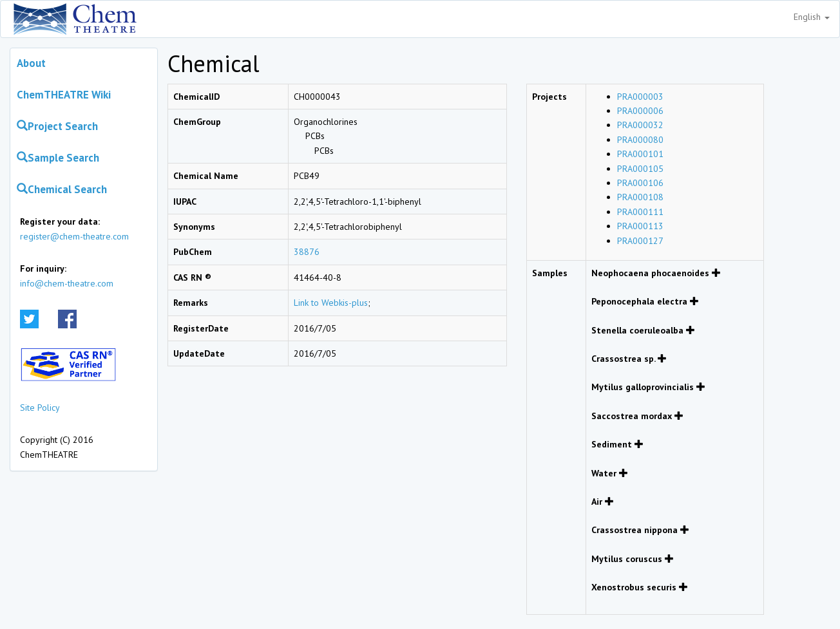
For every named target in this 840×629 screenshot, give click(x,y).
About (31, 63)
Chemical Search (62, 189)
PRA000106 (640, 183)
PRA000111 (640, 212)
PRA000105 (640, 169)
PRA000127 (640, 241)
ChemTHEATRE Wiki (64, 95)
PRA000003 (640, 97)
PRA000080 (640, 140)
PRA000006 (640, 111)
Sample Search (58, 158)
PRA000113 (640, 226)
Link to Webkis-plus (331, 303)
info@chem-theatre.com (67, 283)
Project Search (57, 126)
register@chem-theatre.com (74, 236)
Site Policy (40, 408)
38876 (307, 252)
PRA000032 (640, 125)
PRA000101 (640, 154)
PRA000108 (640, 197)
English (812, 17)
